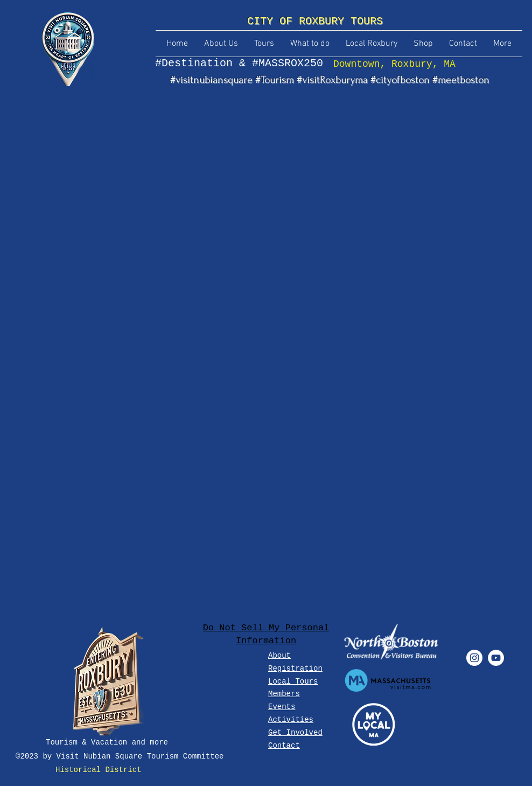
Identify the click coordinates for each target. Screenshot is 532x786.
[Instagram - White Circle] (474, 658)
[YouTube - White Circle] (496, 658)
